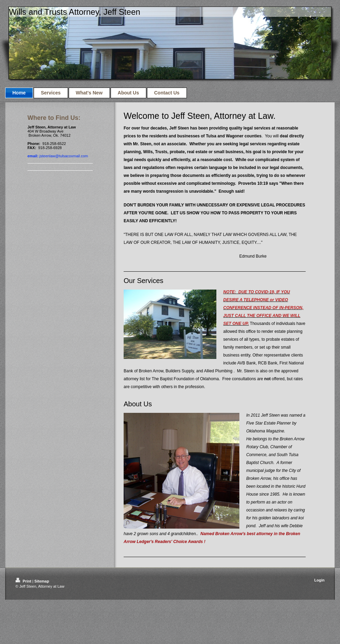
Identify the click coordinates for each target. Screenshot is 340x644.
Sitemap (42, 581)
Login (319, 580)
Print (24, 581)
